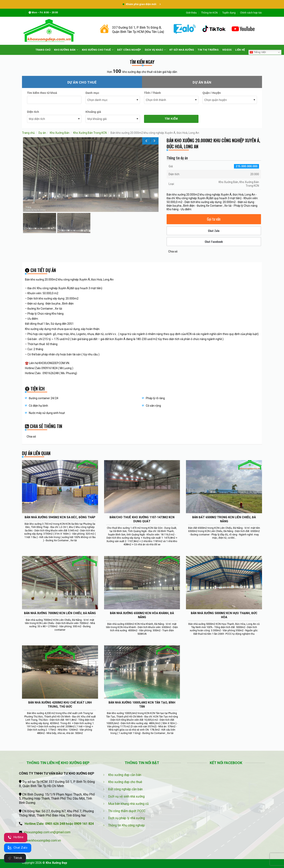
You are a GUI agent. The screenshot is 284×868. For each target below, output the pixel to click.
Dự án (42, 133)
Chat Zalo (214, 231)
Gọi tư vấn (214, 219)
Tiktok (15, 858)
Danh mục (92, 93)
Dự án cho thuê (82, 82)
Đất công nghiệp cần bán (125, 789)
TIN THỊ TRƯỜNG (208, 50)
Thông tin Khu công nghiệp (126, 825)
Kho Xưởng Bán (60, 133)
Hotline (16, 837)
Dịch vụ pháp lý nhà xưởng (126, 818)
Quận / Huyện (212, 93)
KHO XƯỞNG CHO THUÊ (98, 50)
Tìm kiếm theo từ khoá (42, 93)
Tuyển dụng (229, 13)
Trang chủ (28, 133)
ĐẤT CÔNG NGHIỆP (129, 50)
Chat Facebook (214, 241)
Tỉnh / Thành (152, 93)
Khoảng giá (93, 112)
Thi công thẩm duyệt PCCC (127, 811)
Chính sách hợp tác (251, 13)
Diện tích (33, 112)
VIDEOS (227, 50)
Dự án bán (202, 82)
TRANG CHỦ (43, 50)
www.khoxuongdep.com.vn (42, 840)
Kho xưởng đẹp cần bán (125, 775)
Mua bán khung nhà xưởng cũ (128, 804)
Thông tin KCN (209, 13)
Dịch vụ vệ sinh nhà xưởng (126, 796)
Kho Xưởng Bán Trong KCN (90, 133)
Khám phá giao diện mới (142, 4)
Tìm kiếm (171, 119)
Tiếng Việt (258, 52)
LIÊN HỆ (240, 50)
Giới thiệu (191, 13)
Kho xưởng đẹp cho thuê (125, 782)
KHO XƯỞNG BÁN (66, 50)
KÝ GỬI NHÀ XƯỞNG (182, 50)
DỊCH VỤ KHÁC (155, 50)
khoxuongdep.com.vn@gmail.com (47, 832)
